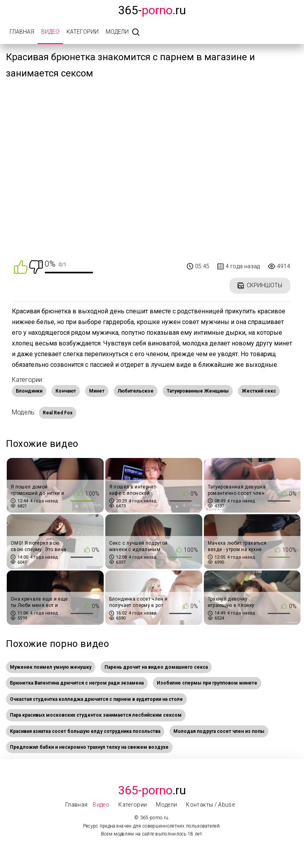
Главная (22, 32)
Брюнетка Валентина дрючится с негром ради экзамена (77, 683)
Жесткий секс (259, 391)
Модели (117, 32)
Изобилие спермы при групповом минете (207, 683)
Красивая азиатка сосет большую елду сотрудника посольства (85, 731)
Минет (97, 391)
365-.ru (152, 10)
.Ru (152, 790)
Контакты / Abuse (210, 805)
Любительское (136, 391)
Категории (83, 32)
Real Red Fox (58, 413)
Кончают (66, 391)
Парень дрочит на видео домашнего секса (156, 667)
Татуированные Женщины (198, 391)
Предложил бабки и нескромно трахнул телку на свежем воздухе (89, 747)
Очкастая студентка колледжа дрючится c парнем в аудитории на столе (96, 699)
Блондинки (29, 391)
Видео (50, 32)
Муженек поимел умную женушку (51, 667)
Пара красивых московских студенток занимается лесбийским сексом (96, 715)
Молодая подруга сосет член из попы (219, 731)
